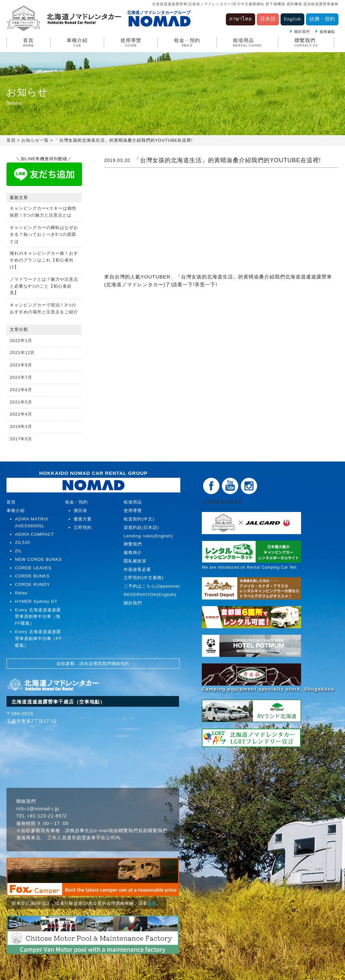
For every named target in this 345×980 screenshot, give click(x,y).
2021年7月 (21, 377)
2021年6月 (21, 390)
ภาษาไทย (241, 19)
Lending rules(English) (148, 536)
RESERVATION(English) (150, 595)
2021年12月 (22, 353)
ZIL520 (22, 542)
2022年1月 (21, 341)
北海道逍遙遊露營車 (225, 502)
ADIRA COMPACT (34, 534)
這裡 (152, 903)
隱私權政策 (135, 561)
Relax (21, 593)
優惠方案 (83, 519)
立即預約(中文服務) (144, 578)
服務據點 (327, 32)
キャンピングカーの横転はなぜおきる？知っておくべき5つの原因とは (44, 234)
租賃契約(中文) (139, 519)
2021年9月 (21, 365)
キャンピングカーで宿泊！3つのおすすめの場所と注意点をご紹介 (44, 308)
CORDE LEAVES (33, 568)
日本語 (268, 19)
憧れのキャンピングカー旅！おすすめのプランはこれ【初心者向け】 (44, 260)
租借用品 (247, 43)
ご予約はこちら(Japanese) (152, 586)
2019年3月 (21, 426)
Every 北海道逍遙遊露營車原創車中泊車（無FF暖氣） (38, 617)
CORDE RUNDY (33, 584)
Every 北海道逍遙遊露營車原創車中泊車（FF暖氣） (38, 639)
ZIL (19, 551)
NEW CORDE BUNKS (38, 559)
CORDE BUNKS (32, 576)
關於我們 (302, 32)
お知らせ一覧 (35, 140)
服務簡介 (133, 553)
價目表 (80, 511)
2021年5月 (21, 402)
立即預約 (83, 527)
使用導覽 (131, 43)
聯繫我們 (306, 43)
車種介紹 (77, 43)
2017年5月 (21, 439)
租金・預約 (187, 43)
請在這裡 (89, 664)
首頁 (28, 43)
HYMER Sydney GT (36, 601)
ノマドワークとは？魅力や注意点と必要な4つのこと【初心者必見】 (44, 286)
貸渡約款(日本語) (141, 527)
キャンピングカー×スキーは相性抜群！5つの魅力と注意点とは (43, 212)
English (292, 19)
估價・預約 (322, 19)
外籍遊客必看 (137, 569)
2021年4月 (21, 414)
